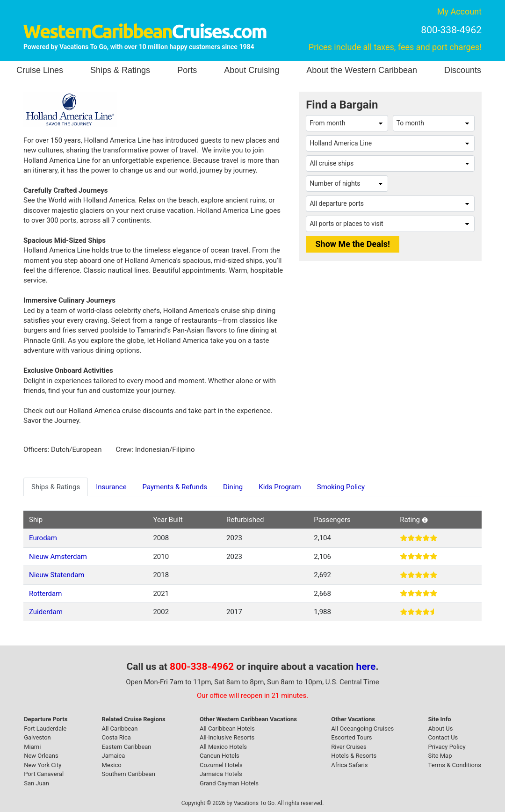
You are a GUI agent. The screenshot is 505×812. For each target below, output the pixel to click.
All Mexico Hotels (223, 747)
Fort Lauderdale (45, 729)
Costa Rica (116, 737)
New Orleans (41, 756)
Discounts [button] (463, 70)
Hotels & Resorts (354, 756)
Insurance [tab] (111, 487)
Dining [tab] (233, 487)
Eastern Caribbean (127, 747)
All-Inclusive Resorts (227, 737)
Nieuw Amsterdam (58, 557)
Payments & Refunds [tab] (175, 487)
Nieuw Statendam (57, 575)
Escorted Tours (351, 737)
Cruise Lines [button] (40, 70)
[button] (425, 520)
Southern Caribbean (129, 774)
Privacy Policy (447, 747)
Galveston (37, 737)
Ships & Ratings (120, 70)
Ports (187, 70)
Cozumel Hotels (221, 765)
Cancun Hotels (220, 756)
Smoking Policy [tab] (341, 487)
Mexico (112, 765)
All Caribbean (120, 729)
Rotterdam (45, 594)
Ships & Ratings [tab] (56, 487)
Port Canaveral (44, 774)
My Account (459, 11)
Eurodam (43, 538)
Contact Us (443, 737)
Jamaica (114, 756)
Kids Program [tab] (280, 487)
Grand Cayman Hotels (229, 783)
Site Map (440, 756)
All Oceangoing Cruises (362, 729)
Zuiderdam (46, 612)
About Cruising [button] (252, 70)
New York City (43, 765)
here (366, 667)
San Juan (36, 783)
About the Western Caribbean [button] (362, 70)
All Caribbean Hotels (227, 729)
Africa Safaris (349, 765)
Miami (32, 747)
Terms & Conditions (455, 765)
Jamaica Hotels (221, 774)
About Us (441, 729)
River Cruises (349, 747)
